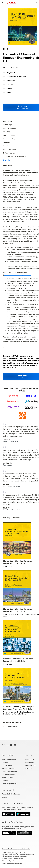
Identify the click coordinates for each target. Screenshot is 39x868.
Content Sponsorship (10, 784)
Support (29, 755)
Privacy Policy (30, 765)
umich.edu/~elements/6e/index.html (17, 275)
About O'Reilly (8, 755)
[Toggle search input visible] (36, 3)
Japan (4, 797)
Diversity (5, 781)
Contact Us (30, 759)
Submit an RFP (7, 778)
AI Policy (28, 768)
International (8, 790)
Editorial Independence (9, 861)
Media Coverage (8, 768)
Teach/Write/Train (9, 759)
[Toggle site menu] (3, 3)
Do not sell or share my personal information (16, 849)
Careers (5, 762)
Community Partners (9, 771)
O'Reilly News (7, 765)
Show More (7, 160)
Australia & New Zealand (11, 794)
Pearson (10, 92)
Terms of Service (7, 859)
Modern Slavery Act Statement (12, 863)
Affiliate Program (8, 774)
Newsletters (30, 762)
